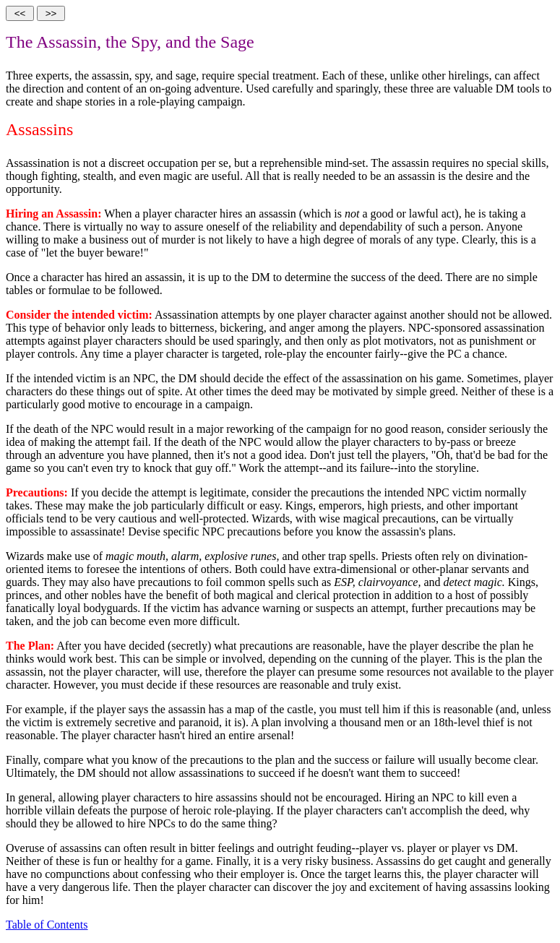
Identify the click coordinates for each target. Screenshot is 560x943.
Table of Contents (47, 925)
